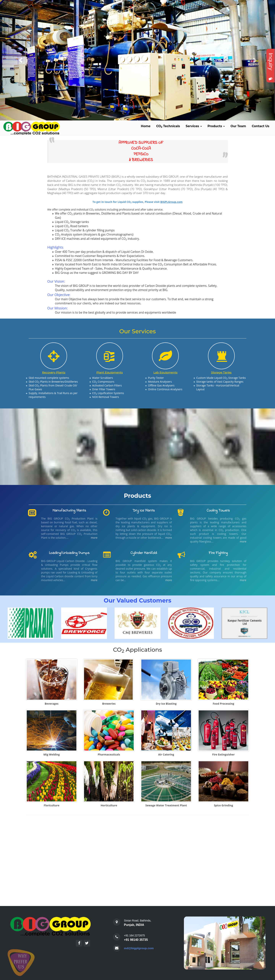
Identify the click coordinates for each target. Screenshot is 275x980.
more (94, 538)
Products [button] (216, 126)
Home (146, 126)
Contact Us (260, 126)
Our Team (238, 126)
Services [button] (194, 126)
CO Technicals (168, 126)
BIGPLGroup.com (171, 202)
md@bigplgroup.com (139, 948)
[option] (26, 623)
